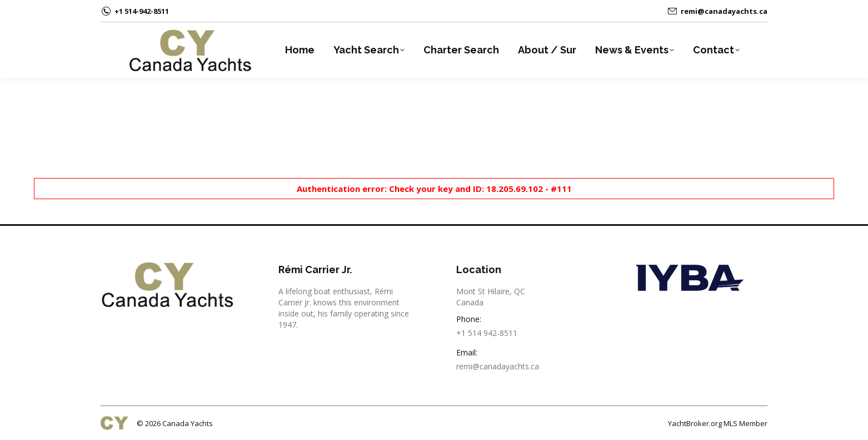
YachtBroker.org (695, 423)
